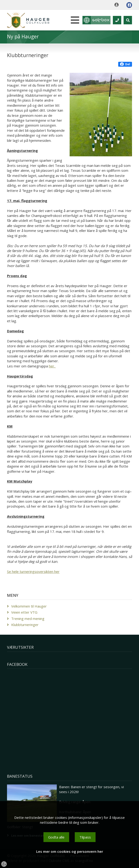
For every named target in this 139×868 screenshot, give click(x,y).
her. (52, 366)
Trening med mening (28, 619)
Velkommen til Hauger (29, 606)
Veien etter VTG (24, 612)
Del (125, 64)
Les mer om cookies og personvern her (70, 851)
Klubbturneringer (25, 625)
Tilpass (85, 837)
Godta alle (56, 837)
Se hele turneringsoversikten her (33, 571)
